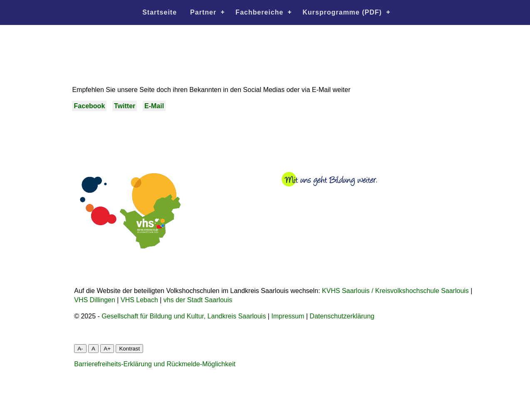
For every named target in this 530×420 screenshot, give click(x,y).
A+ (107, 349)
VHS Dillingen (95, 300)
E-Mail (154, 106)
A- (80, 349)
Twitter (125, 106)
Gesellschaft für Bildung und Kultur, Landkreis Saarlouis (184, 316)
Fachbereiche (259, 12)
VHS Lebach (139, 300)
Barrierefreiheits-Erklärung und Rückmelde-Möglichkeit (155, 364)
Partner (203, 12)
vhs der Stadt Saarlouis (198, 300)
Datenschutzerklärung (342, 316)
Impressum (288, 316)
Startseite (160, 12)
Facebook (90, 106)
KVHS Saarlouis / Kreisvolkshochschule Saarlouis (395, 291)
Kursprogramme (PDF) (342, 12)
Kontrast (129, 349)
